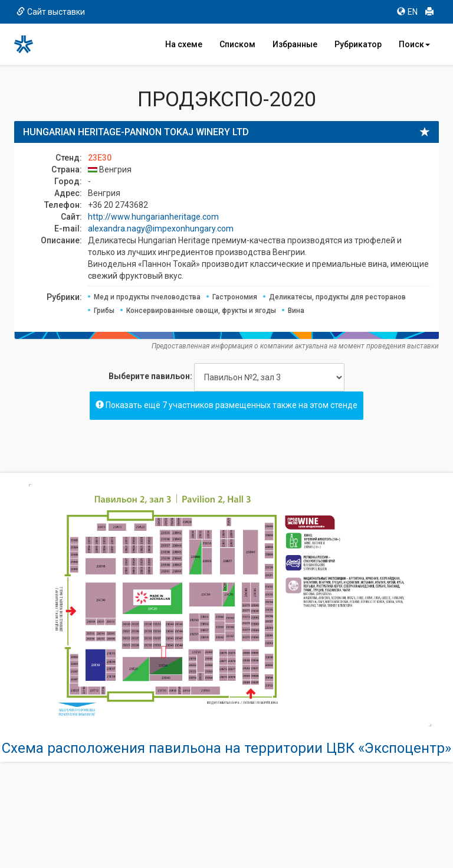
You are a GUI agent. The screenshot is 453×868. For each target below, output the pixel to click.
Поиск (414, 44)
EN (407, 12)
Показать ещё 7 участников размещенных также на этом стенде (226, 405)
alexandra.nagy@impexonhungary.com (161, 229)
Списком (237, 44)
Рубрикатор (358, 44)
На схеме (184, 44)
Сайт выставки (51, 12)
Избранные (295, 44)
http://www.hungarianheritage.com (153, 217)
